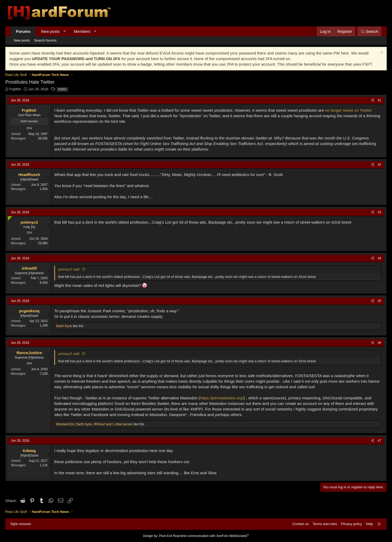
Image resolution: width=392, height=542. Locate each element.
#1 (379, 100)
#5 (379, 301)
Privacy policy (351, 524)
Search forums (45, 40)
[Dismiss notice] (381, 53)
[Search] (369, 31)
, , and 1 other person (94, 424)
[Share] (373, 100)
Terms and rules (325, 524)
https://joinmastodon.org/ (222, 398)
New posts (50, 31)
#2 (379, 165)
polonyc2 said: (69, 269)
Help (369, 524)
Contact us (300, 524)
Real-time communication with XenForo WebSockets (211, 536)
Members (82, 31)
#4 (379, 258)
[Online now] (9, 217)
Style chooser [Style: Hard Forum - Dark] (21, 524)
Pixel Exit (166, 536)
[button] (64, 31)
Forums (23, 31)
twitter (62, 89)
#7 (379, 441)
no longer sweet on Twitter (348, 110)
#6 (379, 343)
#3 (379, 212)
